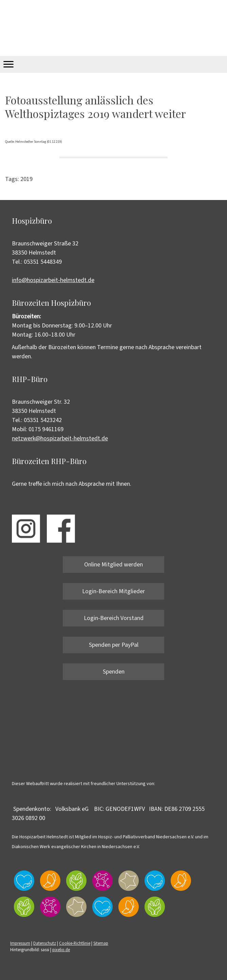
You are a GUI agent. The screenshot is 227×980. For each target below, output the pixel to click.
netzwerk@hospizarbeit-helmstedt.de (60, 438)
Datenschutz (45, 943)
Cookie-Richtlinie (75, 943)
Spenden (114, 672)
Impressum (20, 943)
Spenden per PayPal (114, 645)
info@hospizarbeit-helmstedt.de (53, 280)
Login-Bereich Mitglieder (113, 591)
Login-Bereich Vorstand (114, 618)
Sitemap (101, 943)
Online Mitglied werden (113, 565)
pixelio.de (61, 950)
